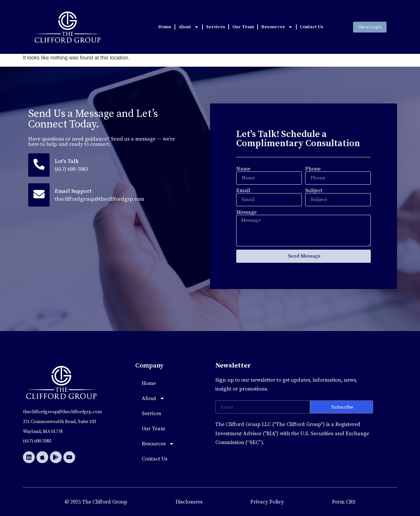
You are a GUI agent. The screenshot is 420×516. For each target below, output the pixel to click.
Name (243, 169)
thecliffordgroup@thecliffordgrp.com (100, 199)
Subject (314, 191)
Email (243, 191)
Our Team (243, 27)
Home (165, 27)
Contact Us (312, 27)
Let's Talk (67, 161)
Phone (313, 169)
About (189, 27)
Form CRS (344, 502)
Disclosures (189, 502)
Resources (277, 27)
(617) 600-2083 (72, 169)
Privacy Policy (267, 502)
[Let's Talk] (39, 165)
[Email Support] (39, 195)
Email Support (74, 191)
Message (246, 212)
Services (216, 27)
